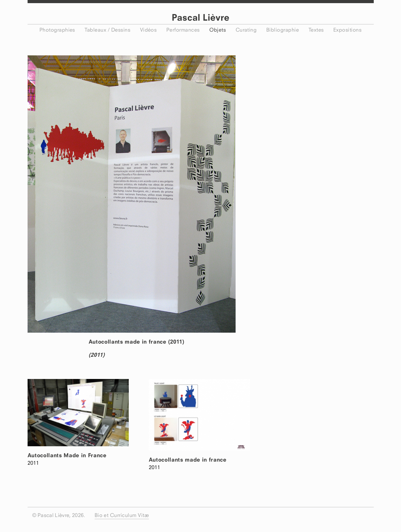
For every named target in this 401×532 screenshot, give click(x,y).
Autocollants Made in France (67, 455)
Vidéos (148, 30)
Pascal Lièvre (200, 18)
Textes (316, 30)
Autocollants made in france (188, 460)
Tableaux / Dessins (107, 30)
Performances (183, 30)
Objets (218, 30)
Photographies (57, 30)
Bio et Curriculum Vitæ (122, 515)
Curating (246, 30)
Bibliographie (283, 30)
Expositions (347, 30)
